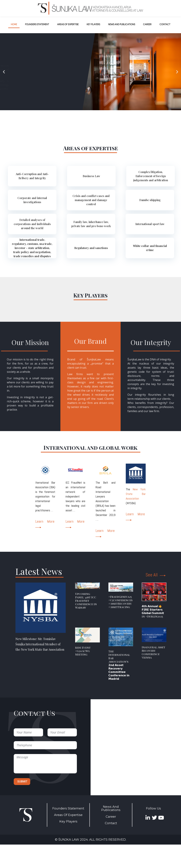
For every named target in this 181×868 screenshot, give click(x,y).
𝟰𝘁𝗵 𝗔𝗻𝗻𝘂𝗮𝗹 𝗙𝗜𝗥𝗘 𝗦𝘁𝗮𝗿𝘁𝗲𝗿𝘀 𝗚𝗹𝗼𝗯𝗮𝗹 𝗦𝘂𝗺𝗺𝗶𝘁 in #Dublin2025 (153, 611)
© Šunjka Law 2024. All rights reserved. (91, 840)
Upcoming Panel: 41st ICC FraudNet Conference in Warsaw (86, 601)
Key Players (68, 821)
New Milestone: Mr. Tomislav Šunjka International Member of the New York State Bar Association (40, 644)
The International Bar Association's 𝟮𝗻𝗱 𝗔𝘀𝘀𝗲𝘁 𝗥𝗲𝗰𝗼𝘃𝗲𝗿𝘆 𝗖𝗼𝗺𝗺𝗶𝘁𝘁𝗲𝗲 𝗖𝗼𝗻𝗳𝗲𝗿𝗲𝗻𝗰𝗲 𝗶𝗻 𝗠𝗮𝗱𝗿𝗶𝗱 (119, 665)
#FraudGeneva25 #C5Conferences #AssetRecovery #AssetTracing (120, 602)
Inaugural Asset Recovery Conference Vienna (153, 652)
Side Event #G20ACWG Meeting (83, 651)
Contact (111, 823)
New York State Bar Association (136, 494)
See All (156, 575)
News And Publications (111, 808)
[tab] (32, 176)
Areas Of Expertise (68, 815)
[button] (4, 72)
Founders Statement (68, 808)
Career (111, 817)
